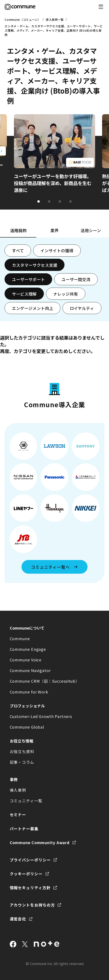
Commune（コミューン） (22, 20)
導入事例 (18, 790)
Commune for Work (29, 692)
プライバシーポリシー (30, 860)
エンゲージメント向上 (33, 308)
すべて (18, 250)
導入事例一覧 (55, 20)
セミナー (18, 814)
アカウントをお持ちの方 (32, 905)
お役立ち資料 (22, 751)
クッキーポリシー (26, 874)
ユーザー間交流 (76, 279)
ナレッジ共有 (66, 294)
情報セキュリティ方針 (30, 887)
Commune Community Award (40, 842)
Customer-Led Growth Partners (41, 716)
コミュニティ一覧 (26, 801)
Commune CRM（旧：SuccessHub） (45, 681)
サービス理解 (24, 294)
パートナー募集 (24, 829)
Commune (20, 638)
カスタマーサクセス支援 (35, 265)
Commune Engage (28, 649)
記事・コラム (22, 762)
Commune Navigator (30, 670)
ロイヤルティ (82, 308)
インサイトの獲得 (57, 250)
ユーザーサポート (28, 279)
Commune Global (27, 727)
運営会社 (18, 919)
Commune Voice (26, 660)
